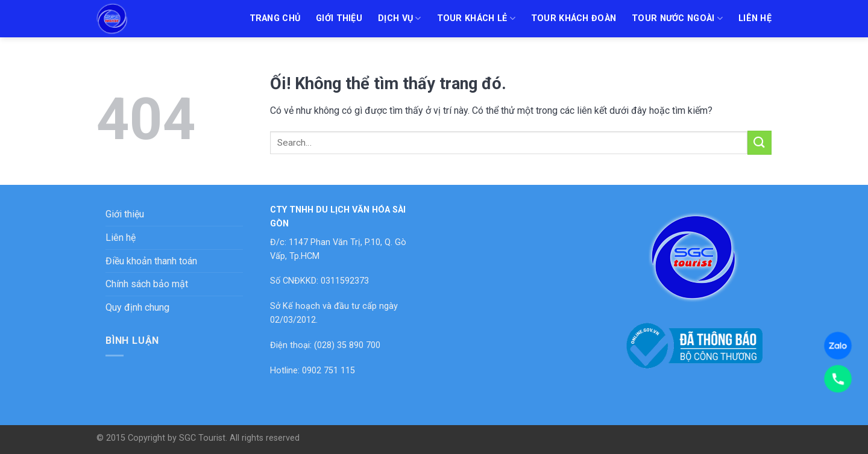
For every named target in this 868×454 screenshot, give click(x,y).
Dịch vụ (400, 18)
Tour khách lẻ (476, 18)
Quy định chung (137, 307)
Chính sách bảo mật (147, 284)
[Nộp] (759, 142)
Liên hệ (755, 18)
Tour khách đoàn (574, 18)
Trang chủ (275, 18)
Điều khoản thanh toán (151, 261)
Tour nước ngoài (677, 18)
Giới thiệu (339, 18)
